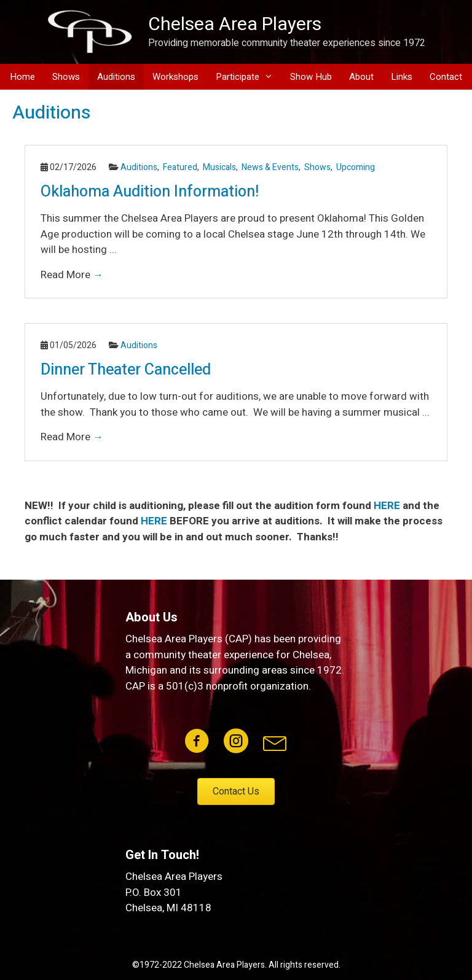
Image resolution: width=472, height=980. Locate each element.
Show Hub (311, 77)
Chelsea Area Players (235, 25)
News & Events (270, 167)
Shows (66, 77)
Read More (72, 275)
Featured (180, 167)
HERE (387, 506)
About (361, 77)
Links (402, 77)
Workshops (175, 77)
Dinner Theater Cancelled (126, 370)
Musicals (219, 167)
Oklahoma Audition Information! (150, 192)
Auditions (116, 77)
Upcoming (356, 167)
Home (22, 77)
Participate (249, 77)
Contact (446, 77)
